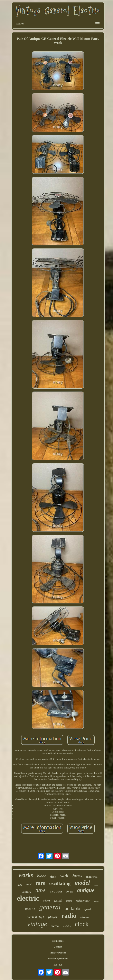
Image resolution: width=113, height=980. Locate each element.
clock (82, 924)
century (26, 892)
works (26, 875)
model (82, 883)
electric (28, 898)
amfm (69, 901)
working (36, 916)
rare (40, 883)
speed (87, 909)
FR (60, 964)
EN (55, 964)
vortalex (67, 926)
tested (58, 901)
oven (70, 891)
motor (30, 909)
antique (86, 890)
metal (29, 885)
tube (40, 890)
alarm (85, 917)
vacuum (55, 892)
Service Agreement (58, 959)
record (96, 901)
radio (69, 916)
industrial (92, 877)
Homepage (58, 941)
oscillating (60, 883)
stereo (55, 926)
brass (77, 876)
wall (64, 876)
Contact (58, 947)
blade (41, 876)
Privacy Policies (58, 953)
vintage (37, 924)
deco (96, 885)
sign (47, 900)
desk (53, 877)
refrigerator (83, 901)
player (53, 917)
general (50, 907)
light (20, 885)
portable (72, 908)
